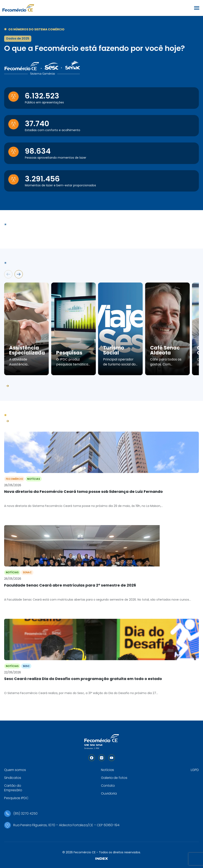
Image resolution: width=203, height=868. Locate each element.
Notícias (108, 770)
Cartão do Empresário (13, 788)
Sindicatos (13, 778)
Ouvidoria (109, 793)
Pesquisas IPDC (16, 798)
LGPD (195, 770)
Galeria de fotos (114, 778)
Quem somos (15, 770)
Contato (108, 786)
